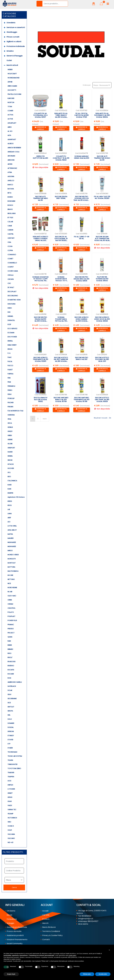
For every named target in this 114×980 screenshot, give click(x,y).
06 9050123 (86, 916)
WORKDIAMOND (14, 78)
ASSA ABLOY (12, 530)
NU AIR (10, 592)
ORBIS (10, 600)
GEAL (9, 419)
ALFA (9, 135)
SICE (9, 703)
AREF (9, 518)
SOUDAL (11, 727)
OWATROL (11, 608)
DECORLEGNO (13, 296)
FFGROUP (11, 398)
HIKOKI (10, 460)
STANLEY (11, 736)
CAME (10, 226)
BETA (9, 193)
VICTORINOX (12, 818)
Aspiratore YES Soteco (16, 497)
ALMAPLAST (12, 139)
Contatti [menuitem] (45, 939)
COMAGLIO (12, 255)
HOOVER (11, 468)
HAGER (10, 452)
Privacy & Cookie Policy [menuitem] (52, 935)
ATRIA (10, 172)
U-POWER (11, 789)
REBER (10, 645)
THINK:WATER (12, 764)
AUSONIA (11, 176)
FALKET (10, 370)
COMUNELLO (12, 263)
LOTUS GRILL (12, 526)
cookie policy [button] (72, 955)
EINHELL (10, 341)
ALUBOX (11, 144)
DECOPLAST (12, 292)
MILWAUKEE (12, 542)
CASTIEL (11, 234)
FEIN (9, 378)
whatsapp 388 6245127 (88, 921)
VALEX (10, 805)
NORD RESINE (12, 588)
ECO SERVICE (12, 329)
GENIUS (10, 427)
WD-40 (10, 842)
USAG (10, 801)
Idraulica (10, 51)
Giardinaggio (12, 32)
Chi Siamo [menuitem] (10, 911)
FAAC (10, 357)
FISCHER (11, 403)
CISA (9, 242)
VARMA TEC (12, 810)
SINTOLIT (11, 707)
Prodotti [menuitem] (45, 919)
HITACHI (11, 464)
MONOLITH (12, 559)
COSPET (11, 267)
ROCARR (11, 674)
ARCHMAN (11, 156)
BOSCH (10, 205)
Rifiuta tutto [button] (87, 974)
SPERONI (11, 731)
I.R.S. (9, 472)
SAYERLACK (12, 686)
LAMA (10, 514)
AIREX (10, 127)
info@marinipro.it (86, 919)
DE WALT (11, 287)
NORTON (11, 102)
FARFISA (10, 374)
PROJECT (11, 633)
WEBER (10, 70)
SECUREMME (12, 699)
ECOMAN (11, 333)
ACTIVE (10, 119)
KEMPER (10, 493)
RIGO (9, 653)
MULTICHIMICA (13, 571)
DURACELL (11, 320)
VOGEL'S (11, 826)
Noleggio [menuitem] (10, 923)
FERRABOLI (11, 386)
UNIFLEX (10, 785)
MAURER (11, 538)
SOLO (10, 719)
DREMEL (10, 316)
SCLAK (10, 690)
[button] (39, 4)
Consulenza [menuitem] (11, 919)
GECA (10, 423)
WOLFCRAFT (12, 74)
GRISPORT (11, 448)
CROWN (11, 279)
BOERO (10, 197)
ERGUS (10, 349)
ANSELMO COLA (13, 152)
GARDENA (11, 415)
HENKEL (10, 456)
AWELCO (11, 181)
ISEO (9, 477)
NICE (9, 583)
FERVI (9, 394)
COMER (10, 111)
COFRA (10, 250)
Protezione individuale (16, 46)
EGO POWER (12, 337)
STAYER (10, 740)
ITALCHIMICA (12, 481)
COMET (10, 259)
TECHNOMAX (12, 752)
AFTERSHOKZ (12, 168)
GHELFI (10, 431)
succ (45, 419)
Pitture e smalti (13, 37)
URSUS (10, 797)
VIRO (9, 822)
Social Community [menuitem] (14, 943)
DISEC (10, 308)
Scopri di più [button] (11, 974)
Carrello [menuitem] (45, 915)
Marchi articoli (12, 65)
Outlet (9, 60)
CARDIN (10, 230)
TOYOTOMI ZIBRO (14, 768)
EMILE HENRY (12, 345)
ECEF (9, 324)
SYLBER (10, 748)
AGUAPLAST (12, 123)
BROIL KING (12, 213)
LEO (9, 522)
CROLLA (10, 275)
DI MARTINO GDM (14, 300)
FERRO (10, 390)
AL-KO (10, 131)
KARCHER (11, 98)
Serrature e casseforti (16, 27)
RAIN (9, 641)
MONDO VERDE (13, 555)
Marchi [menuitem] (45, 923)
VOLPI (10, 830)
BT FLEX (10, 218)
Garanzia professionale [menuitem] (16, 927)
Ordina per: (87, 85)
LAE (9, 509)
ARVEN (10, 164)
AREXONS (11, 160)
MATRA (10, 534)
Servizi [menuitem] (9, 915)
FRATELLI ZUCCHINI (14, 94)
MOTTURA (11, 567)
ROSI (9, 678)
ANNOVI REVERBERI (14, 148)
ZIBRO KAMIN (12, 86)
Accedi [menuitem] (45, 911)
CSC (9, 283)
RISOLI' (10, 657)
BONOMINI (11, 201)
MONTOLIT (12, 563)
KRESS (10, 501)
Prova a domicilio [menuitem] (13, 931)
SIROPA (10, 711)
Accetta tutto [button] (103, 974)
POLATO (11, 612)
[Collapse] (5, 65)
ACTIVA (10, 115)
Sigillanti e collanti (14, 41)
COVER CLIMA (13, 271)
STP (9, 744)
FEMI (9, 382)
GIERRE (10, 440)
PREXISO (11, 629)
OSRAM (10, 604)
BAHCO (10, 185)
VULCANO (11, 838)
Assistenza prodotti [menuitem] (14, 935)
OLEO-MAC (12, 596)
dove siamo (83, 924)
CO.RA (10, 246)
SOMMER (11, 723)
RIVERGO (11, 666)
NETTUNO (11, 579)
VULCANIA (11, 834)
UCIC (9, 781)
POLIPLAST (11, 616)
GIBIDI (10, 435)
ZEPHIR (10, 82)
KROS (10, 505)
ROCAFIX (11, 670)
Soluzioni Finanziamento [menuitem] (16, 939)
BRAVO (10, 209)
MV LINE (10, 575)
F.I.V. (9, 353)
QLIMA (10, 637)
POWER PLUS (12, 620)
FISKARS (10, 407)
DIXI (9, 312)
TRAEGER (11, 773)
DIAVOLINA (11, 304)
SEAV (9, 694)
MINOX (10, 551)
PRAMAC (11, 625)
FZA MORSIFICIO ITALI (15, 411)
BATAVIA (11, 189)
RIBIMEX (10, 649)
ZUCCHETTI (12, 90)
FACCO (10, 366)
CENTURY (11, 238)
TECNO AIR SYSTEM (15, 756)
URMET (10, 793)
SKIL (9, 715)
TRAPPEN (11, 777)
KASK (9, 489)
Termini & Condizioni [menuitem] (50, 931)
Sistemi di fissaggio (15, 56)
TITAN (10, 107)
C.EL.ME (10, 222)
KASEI (10, 485)
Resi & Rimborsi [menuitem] (48, 927)
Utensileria (11, 23)
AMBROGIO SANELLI (15, 682)
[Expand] (5, 23)
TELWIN (10, 760)
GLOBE (10, 444)
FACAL (10, 361)
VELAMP (10, 814)
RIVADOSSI (11, 662)
